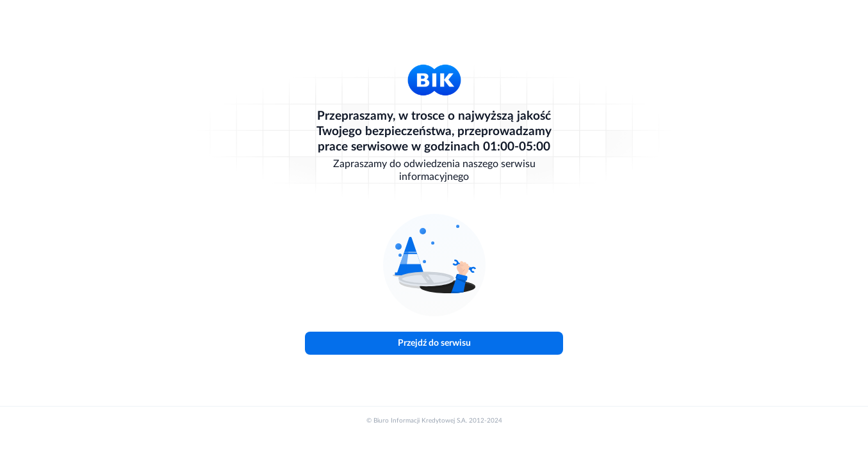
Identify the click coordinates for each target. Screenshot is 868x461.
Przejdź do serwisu (434, 343)
